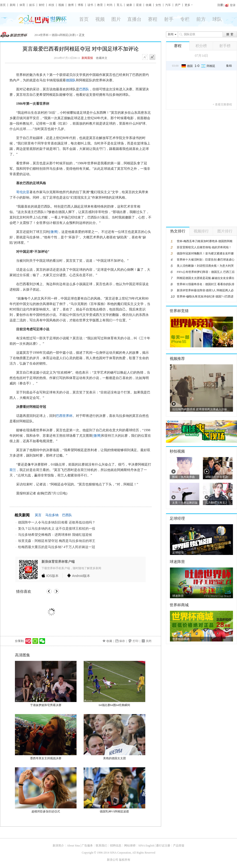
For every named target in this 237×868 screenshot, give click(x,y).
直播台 (134, 19)
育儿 (119, 5)
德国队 (71, 80)
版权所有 (125, 860)
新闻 (13, 5)
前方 (201, 19)
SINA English (146, 846)
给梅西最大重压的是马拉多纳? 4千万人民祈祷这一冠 (57, 547)
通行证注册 (163, 846)
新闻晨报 (87, 58)
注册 (220, 5)
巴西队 (84, 89)
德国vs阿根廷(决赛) (64, 35)
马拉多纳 (52, 515)
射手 (169, 19)
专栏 (185, 19)
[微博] (54, 232)
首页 (3, 5)
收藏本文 (102, 58)
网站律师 (130, 846)
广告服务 (87, 846)
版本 (52, 576)
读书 (90, 5)
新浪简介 (58, 846)
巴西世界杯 (64, 416)
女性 (158, 5)
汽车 (168, 5)
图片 (116, 19)
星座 (139, 5)
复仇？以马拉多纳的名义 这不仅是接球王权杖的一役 (57, 529)
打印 (136, 641)
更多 (187, 5)
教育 (100, 5)
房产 (178, 5)
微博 (71, 5)
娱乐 (32, 5)
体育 (22, 5)
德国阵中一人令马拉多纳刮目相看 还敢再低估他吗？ (57, 522)
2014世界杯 (41, 35)
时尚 (110, 5)
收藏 (149, 5)
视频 (61, 5)
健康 (129, 5)
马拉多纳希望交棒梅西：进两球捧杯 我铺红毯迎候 (55, 535)
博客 (81, 5)
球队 (217, 19)
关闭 (149, 641)
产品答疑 (179, 846)
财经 (42, 5)
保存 (122, 641)
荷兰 (13, 470)
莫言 (38, 515)
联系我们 (101, 846)
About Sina (73, 846)
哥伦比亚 (23, 192)
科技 (51, 5)
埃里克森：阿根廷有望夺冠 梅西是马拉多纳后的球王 (57, 541)
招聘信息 (116, 846)
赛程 (153, 19)
